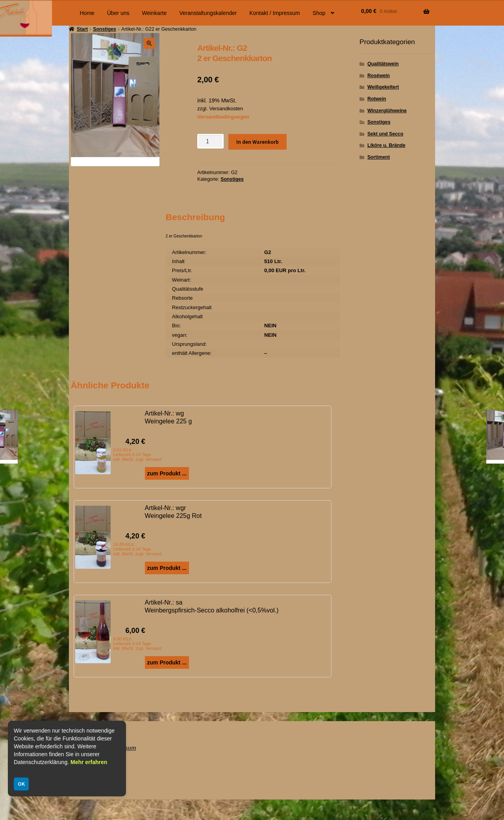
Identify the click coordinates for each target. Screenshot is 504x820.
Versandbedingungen (223, 117)
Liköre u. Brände (386, 145)
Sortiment (379, 157)
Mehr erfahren (89, 762)
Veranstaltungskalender (208, 13)
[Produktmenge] (210, 141)
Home (87, 13)
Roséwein (379, 76)
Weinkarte (154, 13)
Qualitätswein (383, 64)
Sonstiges (232, 179)
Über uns (118, 13)
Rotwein (377, 99)
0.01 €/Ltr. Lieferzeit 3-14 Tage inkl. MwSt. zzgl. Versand (137, 455)
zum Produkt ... (167, 473)
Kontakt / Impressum (274, 13)
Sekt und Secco (385, 134)
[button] (149, 43)
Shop (319, 13)
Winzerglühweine (387, 111)
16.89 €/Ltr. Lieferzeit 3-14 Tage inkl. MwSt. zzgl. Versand (137, 549)
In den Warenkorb (258, 142)
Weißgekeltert (383, 87)
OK (21, 784)
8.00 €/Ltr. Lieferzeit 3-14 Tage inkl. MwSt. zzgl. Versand (137, 644)
